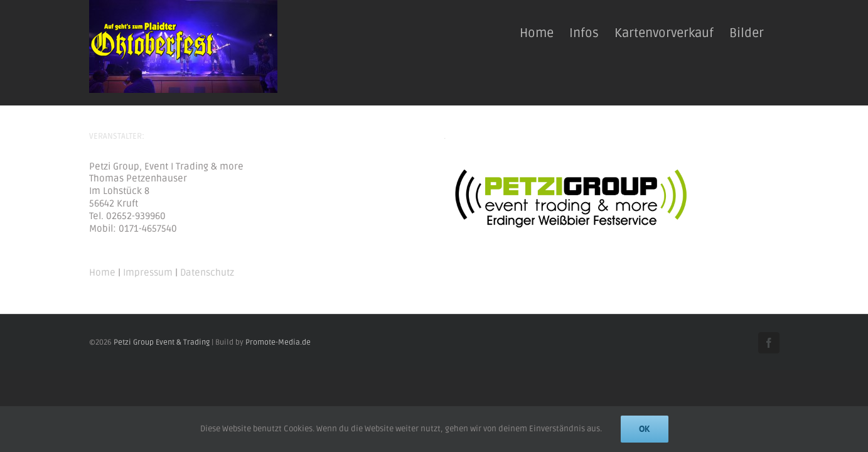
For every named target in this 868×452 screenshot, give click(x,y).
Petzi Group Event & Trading (162, 342)
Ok (645, 429)
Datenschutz (207, 272)
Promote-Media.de (278, 342)
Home (102, 272)
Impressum (148, 272)
